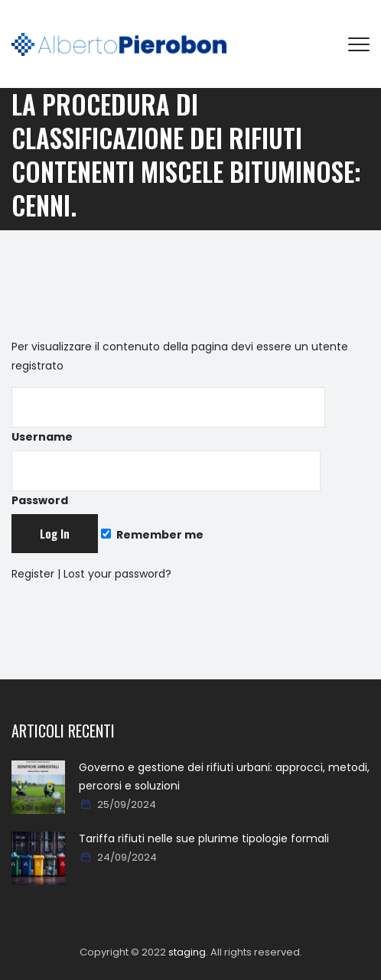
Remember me (152, 535)
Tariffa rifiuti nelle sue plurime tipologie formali (204, 838)
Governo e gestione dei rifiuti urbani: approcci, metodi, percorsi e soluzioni (224, 777)
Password (166, 479)
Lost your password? (117, 574)
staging (187, 952)
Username (168, 416)
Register (33, 574)
